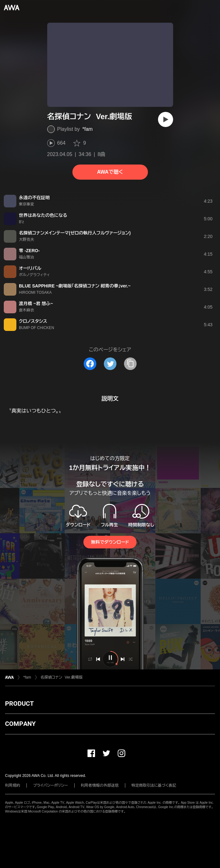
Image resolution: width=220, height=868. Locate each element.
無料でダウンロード (110, 542)
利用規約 (13, 785)
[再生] (166, 119)
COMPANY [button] (20, 724)
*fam (88, 129)
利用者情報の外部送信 (100, 785)
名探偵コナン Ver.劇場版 (62, 677)
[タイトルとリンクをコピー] (130, 364)
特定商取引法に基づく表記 (154, 785)
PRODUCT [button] (19, 703)
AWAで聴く (110, 172)
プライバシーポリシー (51, 785)
